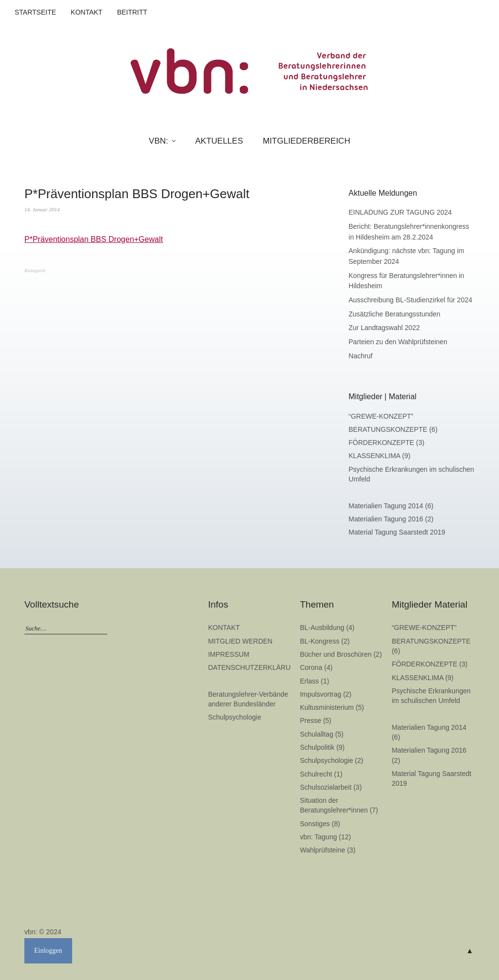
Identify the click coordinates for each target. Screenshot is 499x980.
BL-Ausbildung (322, 628)
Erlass (309, 681)
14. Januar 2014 (42, 209)
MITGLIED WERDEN (240, 641)
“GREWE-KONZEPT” (381, 416)
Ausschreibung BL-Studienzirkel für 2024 (410, 300)
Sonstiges (315, 824)
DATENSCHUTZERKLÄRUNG (254, 667)
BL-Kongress (319, 641)
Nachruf (360, 356)
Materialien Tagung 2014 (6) (391, 506)
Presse (310, 721)
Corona (311, 667)
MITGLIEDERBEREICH (306, 141)
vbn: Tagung (318, 837)
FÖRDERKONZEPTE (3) (386, 443)
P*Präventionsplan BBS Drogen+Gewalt (94, 239)
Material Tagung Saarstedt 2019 (397, 532)
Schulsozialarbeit (326, 787)
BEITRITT (132, 12)
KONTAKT (86, 12)
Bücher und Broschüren (336, 654)
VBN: (158, 141)
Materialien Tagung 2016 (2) (391, 519)
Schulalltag (317, 734)
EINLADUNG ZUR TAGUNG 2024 (400, 212)
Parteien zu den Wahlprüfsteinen (398, 342)
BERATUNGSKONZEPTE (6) (393, 429)
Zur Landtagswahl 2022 (384, 328)
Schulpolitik (317, 747)
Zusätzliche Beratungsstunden (394, 314)
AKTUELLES (219, 141)
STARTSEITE (35, 12)
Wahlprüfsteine (322, 850)
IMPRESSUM (229, 654)
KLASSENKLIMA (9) (379, 456)
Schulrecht (316, 774)
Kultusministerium (326, 707)
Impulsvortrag (320, 694)
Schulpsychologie (235, 717)
